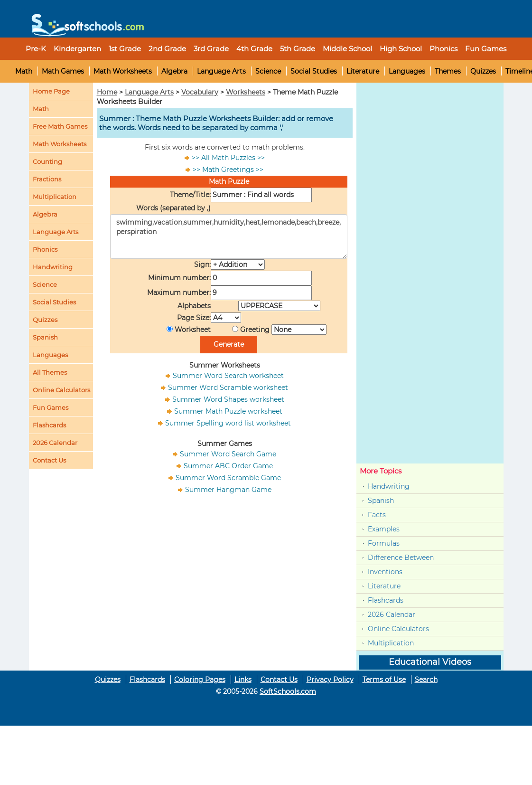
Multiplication (55, 197)
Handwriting (53, 267)
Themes (448, 71)
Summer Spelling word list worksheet (228, 423)
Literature (363, 71)
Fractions (47, 179)
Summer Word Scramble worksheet (228, 388)
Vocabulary (200, 92)
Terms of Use (384, 680)
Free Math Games (60, 126)
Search (426, 680)
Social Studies (314, 71)
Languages (407, 71)
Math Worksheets (123, 71)
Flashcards (386, 600)
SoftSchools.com (288, 691)
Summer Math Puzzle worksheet (228, 411)
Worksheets (246, 92)
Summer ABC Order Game (228, 466)
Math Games (63, 71)
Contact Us (279, 680)
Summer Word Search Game (228, 454)
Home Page (51, 91)
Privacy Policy (330, 680)
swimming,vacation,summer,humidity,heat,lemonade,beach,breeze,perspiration (229, 236)
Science (268, 71)
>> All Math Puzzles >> (228, 158)
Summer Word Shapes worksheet (228, 399)
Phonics (45, 249)
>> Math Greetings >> (228, 170)
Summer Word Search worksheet (228, 376)
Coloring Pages (200, 680)
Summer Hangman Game (228, 490)
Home (107, 92)
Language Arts (221, 71)
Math (24, 71)
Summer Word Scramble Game (228, 478)
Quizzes (483, 71)
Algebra (174, 71)
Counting (47, 161)
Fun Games (486, 49)
